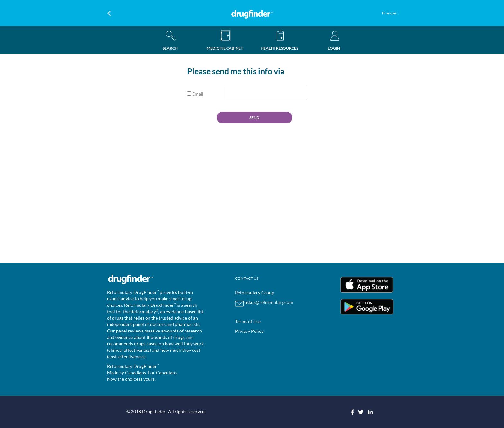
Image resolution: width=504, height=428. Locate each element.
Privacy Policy (249, 331)
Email (195, 94)
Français (389, 13)
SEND (254, 118)
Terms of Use (248, 321)
